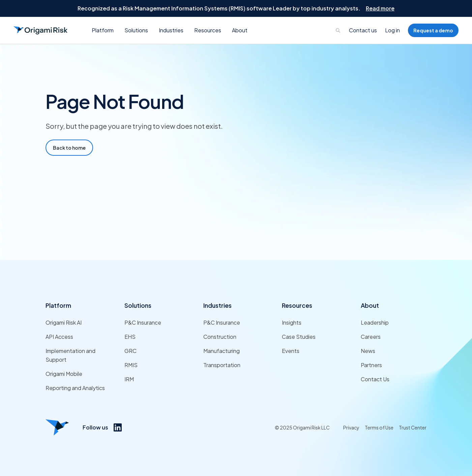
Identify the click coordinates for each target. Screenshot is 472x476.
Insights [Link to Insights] (292, 322)
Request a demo (433, 30)
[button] (103, 30)
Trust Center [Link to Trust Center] (413, 427)
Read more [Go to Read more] (380, 8)
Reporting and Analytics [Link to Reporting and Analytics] (75, 388)
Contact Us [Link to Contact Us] (375, 379)
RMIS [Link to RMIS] (131, 365)
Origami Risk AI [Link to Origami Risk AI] (64, 322)
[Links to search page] (338, 30)
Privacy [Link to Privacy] (351, 427)
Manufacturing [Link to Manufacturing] (222, 351)
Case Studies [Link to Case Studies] (299, 337)
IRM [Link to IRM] (129, 379)
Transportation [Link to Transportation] (222, 365)
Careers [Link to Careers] (371, 337)
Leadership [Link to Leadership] (375, 322)
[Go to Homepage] (40, 30)
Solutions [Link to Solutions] (138, 305)
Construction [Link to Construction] (220, 337)
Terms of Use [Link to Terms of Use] (379, 427)
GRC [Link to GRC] (130, 351)
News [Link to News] (368, 351)
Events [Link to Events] (291, 351)
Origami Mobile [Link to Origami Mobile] (64, 374)
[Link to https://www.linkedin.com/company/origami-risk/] (118, 427)
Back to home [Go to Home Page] (69, 148)
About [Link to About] (370, 305)
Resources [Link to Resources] (297, 305)
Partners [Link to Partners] (371, 365)
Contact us (363, 30)
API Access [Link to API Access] (59, 337)
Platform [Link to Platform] (58, 305)
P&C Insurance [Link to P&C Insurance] (143, 322)
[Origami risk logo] (57, 427)
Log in (392, 30)
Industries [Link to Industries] (217, 305)
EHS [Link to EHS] (130, 337)
